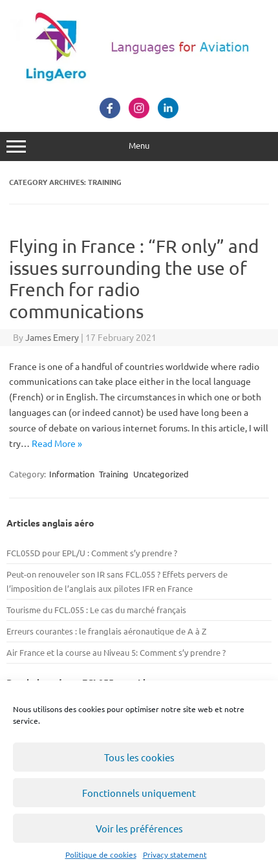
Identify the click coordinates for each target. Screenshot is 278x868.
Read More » (57, 443)
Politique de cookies (101, 854)
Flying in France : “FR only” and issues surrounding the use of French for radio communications (134, 279)
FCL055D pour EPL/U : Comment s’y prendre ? (92, 553)
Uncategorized (161, 474)
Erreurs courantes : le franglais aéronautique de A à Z (106, 631)
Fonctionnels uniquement (139, 793)
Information (72, 474)
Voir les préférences (139, 828)
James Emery (52, 337)
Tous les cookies (139, 757)
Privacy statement (175, 854)
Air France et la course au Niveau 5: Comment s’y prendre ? (116, 652)
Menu (139, 146)
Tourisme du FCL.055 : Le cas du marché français (96, 610)
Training (114, 474)
